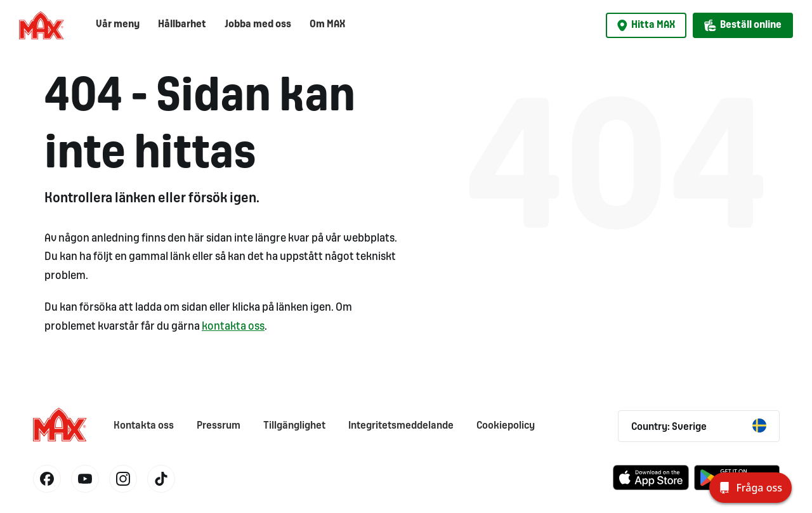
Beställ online (743, 25)
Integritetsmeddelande (401, 426)
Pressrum (219, 426)
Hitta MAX (646, 25)
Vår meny (118, 24)
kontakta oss (233, 327)
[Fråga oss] (750, 488)
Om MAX (327, 24)
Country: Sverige (699, 425)
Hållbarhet (182, 24)
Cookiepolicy (506, 426)
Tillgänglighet (294, 426)
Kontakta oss (144, 426)
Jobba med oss (258, 24)
